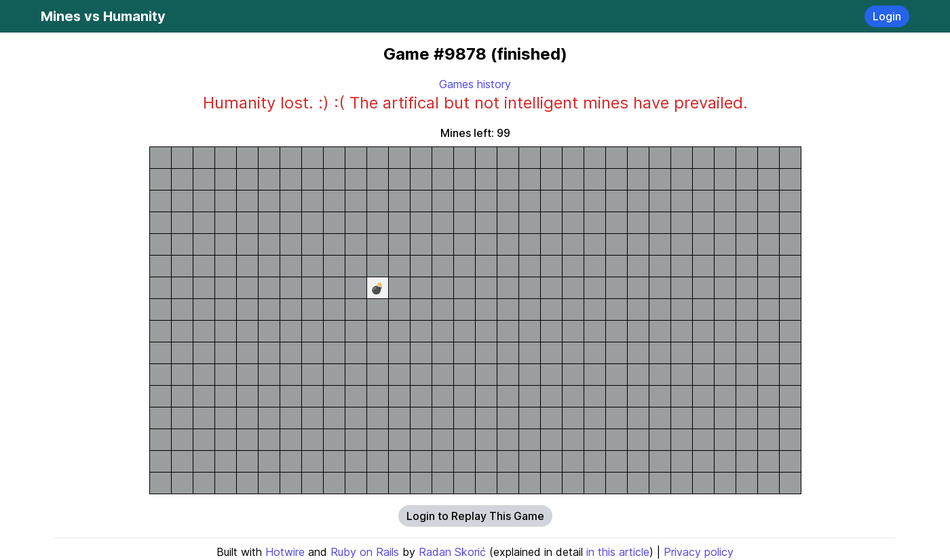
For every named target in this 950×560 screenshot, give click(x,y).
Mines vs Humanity (103, 16)
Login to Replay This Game (475, 516)
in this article (618, 552)
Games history (475, 84)
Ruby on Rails (365, 552)
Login (887, 16)
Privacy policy (699, 552)
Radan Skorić (452, 552)
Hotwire (285, 552)
